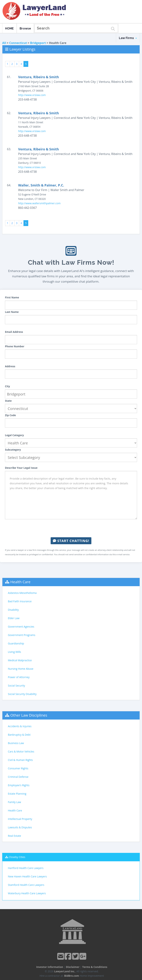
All (4, 43)
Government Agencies (21, 627)
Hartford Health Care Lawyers (26, 868)
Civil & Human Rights (20, 760)
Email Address (14, 332)
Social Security (16, 686)
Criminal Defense (18, 777)
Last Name (12, 312)
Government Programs (22, 635)
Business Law (16, 743)
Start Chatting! (71, 541)
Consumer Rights (18, 768)
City (7, 386)
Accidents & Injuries (20, 726)
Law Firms (128, 38)
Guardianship (16, 643)
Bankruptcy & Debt (19, 735)
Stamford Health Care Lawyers (26, 885)
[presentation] (71, 528)
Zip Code (10, 415)
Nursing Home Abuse (21, 669)
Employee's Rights (19, 785)
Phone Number (15, 346)
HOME (9, 28)
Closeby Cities (17, 857)
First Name (12, 297)
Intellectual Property (20, 819)
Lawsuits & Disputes (20, 827)
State (8, 401)
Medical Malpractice (20, 660)
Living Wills (14, 652)
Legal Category (14, 435)
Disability (13, 610)
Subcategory (13, 450)
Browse (25, 28)
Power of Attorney (19, 677)
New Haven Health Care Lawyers (27, 876)
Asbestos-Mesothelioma (22, 593)
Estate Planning (17, 794)
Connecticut (18, 43)
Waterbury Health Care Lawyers (27, 893)
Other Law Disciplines (29, 715)
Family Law (14, 802)
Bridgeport (38, 43)
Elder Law (14, 618)
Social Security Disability (22, 694)
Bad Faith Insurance (20, 601)
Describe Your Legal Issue (21, 468)
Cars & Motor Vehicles (21, 751)
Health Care (20, 582)
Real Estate (14, 836)
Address (10, 366)
